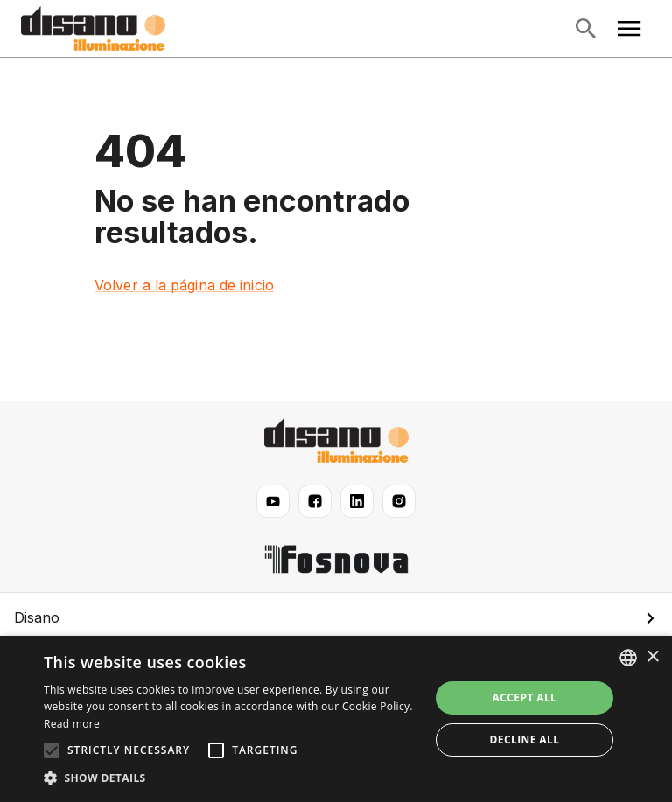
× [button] (652, 657)
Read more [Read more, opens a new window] (72, 724)
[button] (336, 617)
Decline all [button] (525, 739)
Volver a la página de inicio (184, 285)
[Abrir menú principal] (629, 29)
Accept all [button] (525, 697)
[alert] (336, 719)
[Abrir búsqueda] (585, 29)
